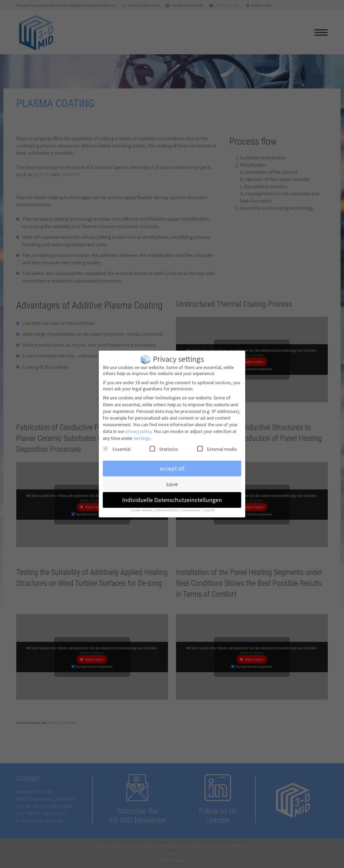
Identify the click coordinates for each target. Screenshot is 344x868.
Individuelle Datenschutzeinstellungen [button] (172, 494)
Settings (142, 432)
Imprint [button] (209, 504)
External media (217, 443)
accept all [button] (172, 463)
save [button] (172, 478)
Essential (117, 443)
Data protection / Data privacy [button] (178, 504)
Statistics (164, 443)
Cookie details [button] (141, 504)
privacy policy (138, 426)
